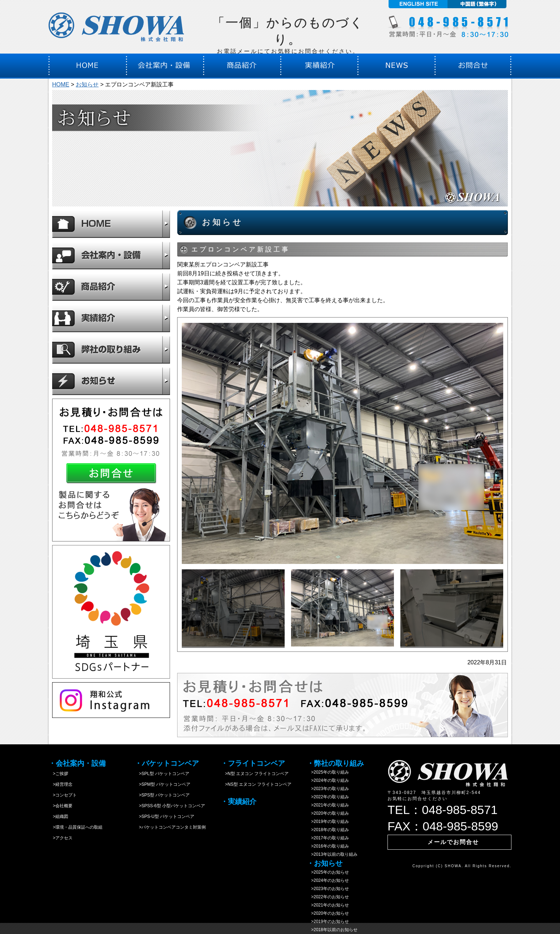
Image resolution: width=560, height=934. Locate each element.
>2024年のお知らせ (328, 880)
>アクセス (61, 838)
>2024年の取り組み (328, 780)
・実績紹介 (239, 801)
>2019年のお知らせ (328, 921)
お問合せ (111, 470)
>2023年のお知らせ (328, 889)
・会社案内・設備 (77, 763)
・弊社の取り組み (335, 763)
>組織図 (58, 816)
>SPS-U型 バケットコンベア (164, 816)
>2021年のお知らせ (328, 905)
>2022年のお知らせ (328, 897)
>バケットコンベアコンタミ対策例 (170, 827)
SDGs (111, 612)
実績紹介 (111, 318)
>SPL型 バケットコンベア (162, 774)
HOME (61, 84)
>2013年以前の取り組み (332, 854)
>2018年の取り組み (328, 830)
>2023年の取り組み (328, 789)
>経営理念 (61, 784)
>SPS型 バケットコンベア (162, 795)
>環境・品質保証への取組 (76, 827)
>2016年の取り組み (328, 846)
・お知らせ (325, 863)
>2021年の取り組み (328, 805)
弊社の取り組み (111, 350)
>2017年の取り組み (328, 838)
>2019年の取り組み (328, 821)
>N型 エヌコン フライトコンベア (255, 774)
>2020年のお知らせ (328, 913)
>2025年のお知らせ (328, 872)
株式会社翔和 (116, 29)
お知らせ (87, 84)
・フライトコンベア (253, 763)
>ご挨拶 (58, 774)
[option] (342, 443)
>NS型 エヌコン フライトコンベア (256, 784)
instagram (111, 700)
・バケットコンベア (167, 763)
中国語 (478, 4)
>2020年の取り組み (328, 813)
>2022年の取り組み (328, 797)
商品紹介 (111, 287)
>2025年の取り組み (328, 772)
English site (417, 4)
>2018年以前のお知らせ (332, 930)
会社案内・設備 (111, 255)
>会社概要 (61, 806)
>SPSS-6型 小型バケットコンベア (170, 806)
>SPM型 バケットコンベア (162, 784)
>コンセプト (63, 795)
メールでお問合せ (453, 842)
